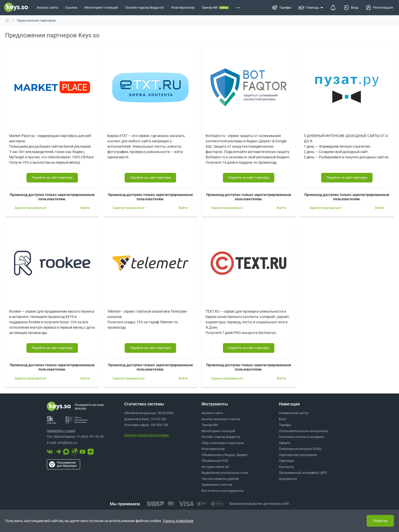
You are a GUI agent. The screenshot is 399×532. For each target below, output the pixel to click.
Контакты (286, 467)
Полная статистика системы (146, 435)
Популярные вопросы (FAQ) (300, 449)
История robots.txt (215, 467)
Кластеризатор (213, 449)
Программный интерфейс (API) (303, 473)
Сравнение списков (217, 485)
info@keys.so (67, 443)
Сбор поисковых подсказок (223, 443)
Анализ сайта (212, 413)
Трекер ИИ (210, 425)
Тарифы (285, 425)
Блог (282, 419)
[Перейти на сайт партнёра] (52, 178)
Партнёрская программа (298, 455)
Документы (288, 479)
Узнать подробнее (178, 521)
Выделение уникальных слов (225, 473)
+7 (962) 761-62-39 (90, 437)
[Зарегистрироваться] (30, 208)
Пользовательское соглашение (303, 431)
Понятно (380, 521)
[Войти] (85, 208)
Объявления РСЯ (215, 461)
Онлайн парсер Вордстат (221, 437)
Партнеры (287, 461)
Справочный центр (294, 413)
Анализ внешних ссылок (221, 419)
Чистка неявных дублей (220, 479)
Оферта (284, 443)
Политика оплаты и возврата (302, 437)
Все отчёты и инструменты (223, 491)
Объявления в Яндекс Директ (225, 455)
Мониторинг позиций (218, 431)
